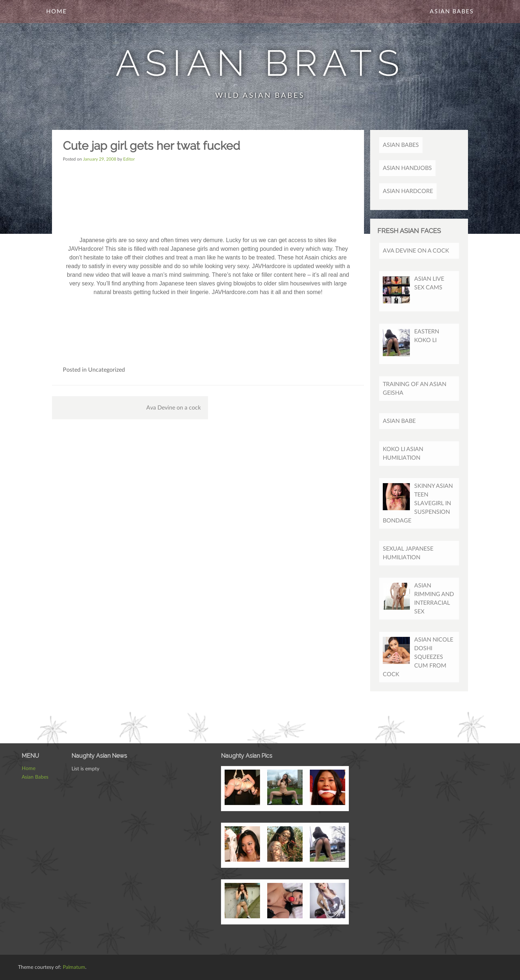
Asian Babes (452, 12)
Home (57, 12)
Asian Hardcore (408, 191)
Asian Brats (260, 63)
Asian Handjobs (407, 168)
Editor (129, 159)
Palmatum (74, 967)
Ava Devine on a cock (174, 408)
